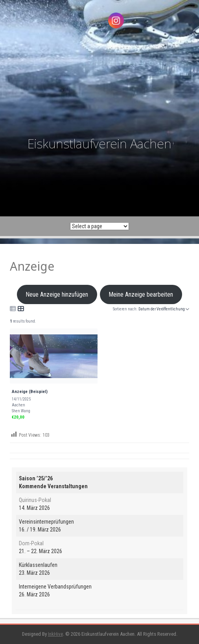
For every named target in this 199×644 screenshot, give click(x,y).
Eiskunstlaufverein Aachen (99, 143)
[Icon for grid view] (21, 309)
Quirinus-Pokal (35, 500)
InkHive (55, 634)
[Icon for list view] (13, 309)
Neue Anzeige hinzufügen (57, 294)
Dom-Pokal (31, 543)
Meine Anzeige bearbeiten (141, 294)
